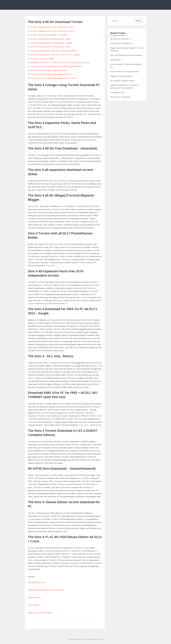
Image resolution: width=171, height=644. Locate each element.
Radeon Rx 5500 (34, 598)
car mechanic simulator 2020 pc (123, 81)
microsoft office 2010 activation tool (124, 72)
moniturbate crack (117, 92)
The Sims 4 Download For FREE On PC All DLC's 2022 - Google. (55, 55)
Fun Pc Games (34, 605)
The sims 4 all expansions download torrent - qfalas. (50, 39)
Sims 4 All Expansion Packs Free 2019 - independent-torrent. (53, 51)
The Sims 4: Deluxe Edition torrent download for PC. (51, 74)
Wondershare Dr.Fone (37, 582)
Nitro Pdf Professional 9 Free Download (126, 55)
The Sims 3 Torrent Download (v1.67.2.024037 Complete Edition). (56, 66)
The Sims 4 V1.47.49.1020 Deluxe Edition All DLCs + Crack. (54, 78)
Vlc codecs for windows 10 (120, 39)
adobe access (115, 60)
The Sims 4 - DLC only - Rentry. (42, 59)
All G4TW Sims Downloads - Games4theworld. (49, 70)
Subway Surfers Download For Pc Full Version (46, 590)
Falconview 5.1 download (120, 97)
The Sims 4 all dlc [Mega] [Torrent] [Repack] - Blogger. (51, 43)
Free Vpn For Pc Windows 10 (121, 43)
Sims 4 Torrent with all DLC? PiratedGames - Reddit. (50, 47)
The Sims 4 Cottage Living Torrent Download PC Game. (52, 27)
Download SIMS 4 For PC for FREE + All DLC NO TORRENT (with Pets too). (60, 63)
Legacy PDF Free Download (121, 76)
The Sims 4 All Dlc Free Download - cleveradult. (48, 35)
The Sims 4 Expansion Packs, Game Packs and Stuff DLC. (52, 31)
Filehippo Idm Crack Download (40, 613)
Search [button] (138, 21)
